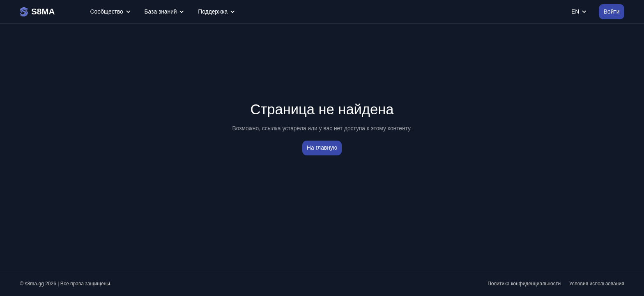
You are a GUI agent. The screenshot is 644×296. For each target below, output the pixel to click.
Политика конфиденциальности (524, 284)
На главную (322, 148)
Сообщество (110, 12)
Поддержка (216, 12)
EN (579, 12)
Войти (612, 12)
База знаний (164, 12)
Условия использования (597, 284)
